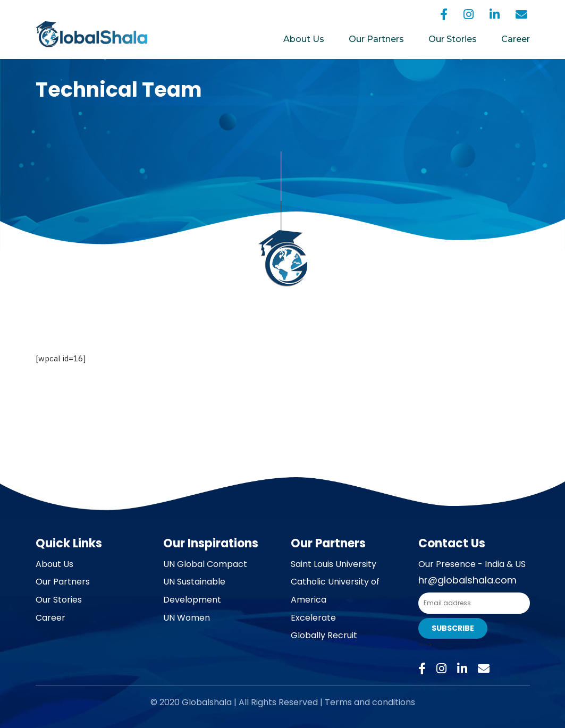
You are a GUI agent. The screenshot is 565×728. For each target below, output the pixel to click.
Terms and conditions (370, 702)
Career (516, 39)
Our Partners (376, 39)
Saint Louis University (334, 564)
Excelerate (313, 618)
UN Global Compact (205, 564)
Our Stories (453, 39)
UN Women (187, 618)
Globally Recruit (324, 635)
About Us (304, 39)
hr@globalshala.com (467, 580)
